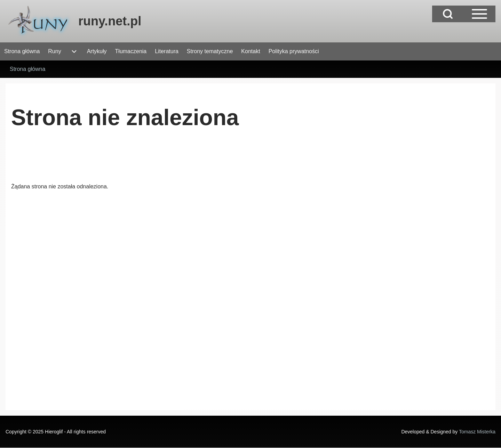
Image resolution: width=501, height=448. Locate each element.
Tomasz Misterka (477, 432)
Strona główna (27, 69)
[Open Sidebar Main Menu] (479, 14)
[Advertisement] (138, 162)
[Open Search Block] (448, 14)
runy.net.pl (110, 21)
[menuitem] (22, 51)
